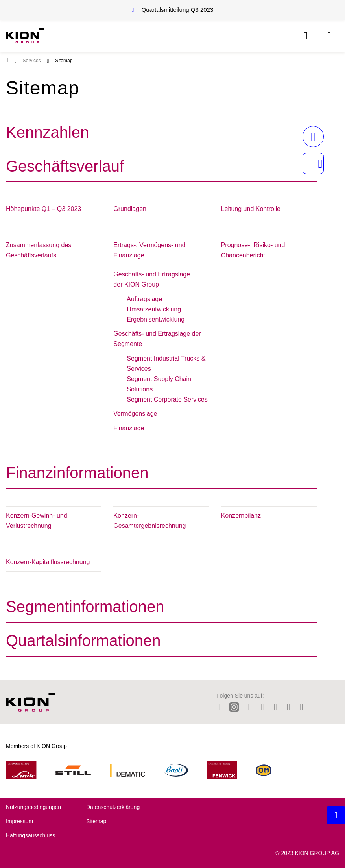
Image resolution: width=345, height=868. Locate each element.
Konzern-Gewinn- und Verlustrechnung (37, 521)
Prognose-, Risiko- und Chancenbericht (253, 250)
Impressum (19, 821)
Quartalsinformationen (83, 640)
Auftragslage (144, 299)
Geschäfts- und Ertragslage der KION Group (152, 279)
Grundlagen (130, 209)
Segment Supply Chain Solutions (159, 384)
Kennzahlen (47, 132)
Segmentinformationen (85, 607)
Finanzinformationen (77, 473)
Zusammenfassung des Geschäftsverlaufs (39, 250)
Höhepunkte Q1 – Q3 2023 (43, 209)
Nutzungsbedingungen (33, 807)
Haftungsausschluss (30, 835)
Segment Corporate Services (167, 399)
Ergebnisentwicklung (156, 319)
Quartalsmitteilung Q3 (178, 10)
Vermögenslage (135, 414)
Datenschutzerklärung (113, 807)
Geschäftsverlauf (65, 166)
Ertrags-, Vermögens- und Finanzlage (149, 250)
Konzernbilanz (241, 515)
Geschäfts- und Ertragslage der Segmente (157, 339)
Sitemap (96, 821)
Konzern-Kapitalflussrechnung (48, 562)
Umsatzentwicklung (154, 309)
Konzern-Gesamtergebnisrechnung (149, 521)
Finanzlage (129, 428)
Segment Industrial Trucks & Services (166, 364)
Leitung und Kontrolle (251, 209)
